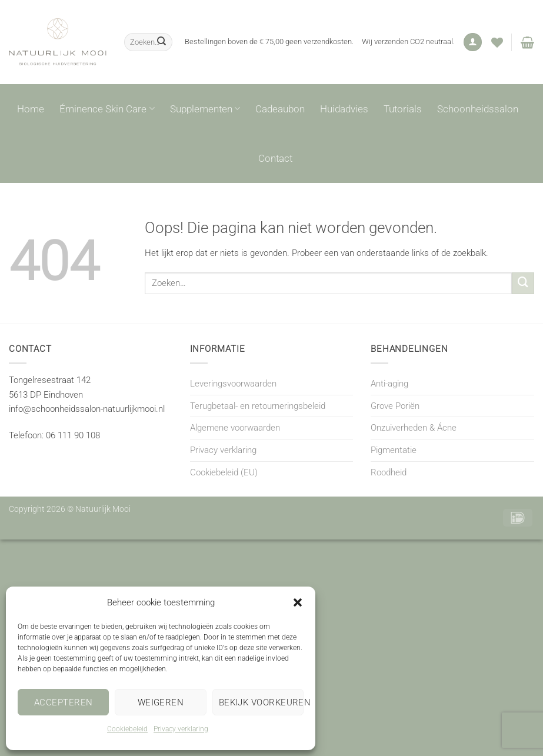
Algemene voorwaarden (235, 428)
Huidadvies (344, 109)
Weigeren (161, 702)
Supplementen (205, 109)
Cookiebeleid (127, 729)
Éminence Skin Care (107, 109)
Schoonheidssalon (478, 109)
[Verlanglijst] (497, 42)
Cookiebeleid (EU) (224, 472)
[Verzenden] (162, 42)
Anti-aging (389, 384)
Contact (275, 158)
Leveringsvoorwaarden (233, 384)
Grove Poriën (395, 406)
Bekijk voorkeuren (261, 702)
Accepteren (64, 702)
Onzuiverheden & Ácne (414, 428)
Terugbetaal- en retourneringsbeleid (258, 406)
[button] (298, 602)
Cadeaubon (280, 109)
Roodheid (389, 472)
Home (31, 109)
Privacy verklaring (181, 729)
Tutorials (403, 109)
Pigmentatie (394, 450)
